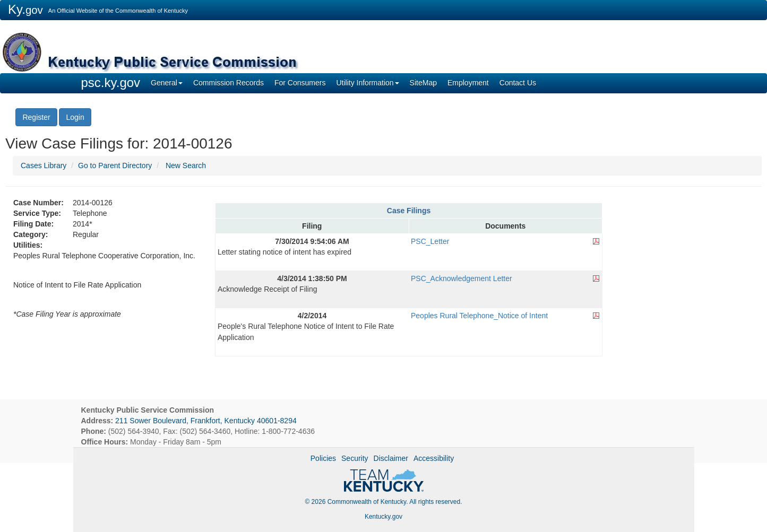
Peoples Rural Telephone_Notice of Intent (479, 316)
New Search (186, 165)
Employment (468, 83)
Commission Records (229, 83)
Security (355, 458)
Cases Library (44, 165)
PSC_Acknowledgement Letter (462, 278)
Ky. (25, 9)
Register (36, 117)
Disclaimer (391, 458)
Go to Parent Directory (115, 165)
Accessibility (434, 458)
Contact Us (518, 83)
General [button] (167, 83)
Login (75, 117)
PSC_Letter (430, 241)
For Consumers (300, 83)
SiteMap (423, 83)
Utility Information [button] (367, 83)
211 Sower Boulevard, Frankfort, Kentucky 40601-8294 (206, 421)
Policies (323, 458)
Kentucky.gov (383, 517)
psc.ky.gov (111, 82)
